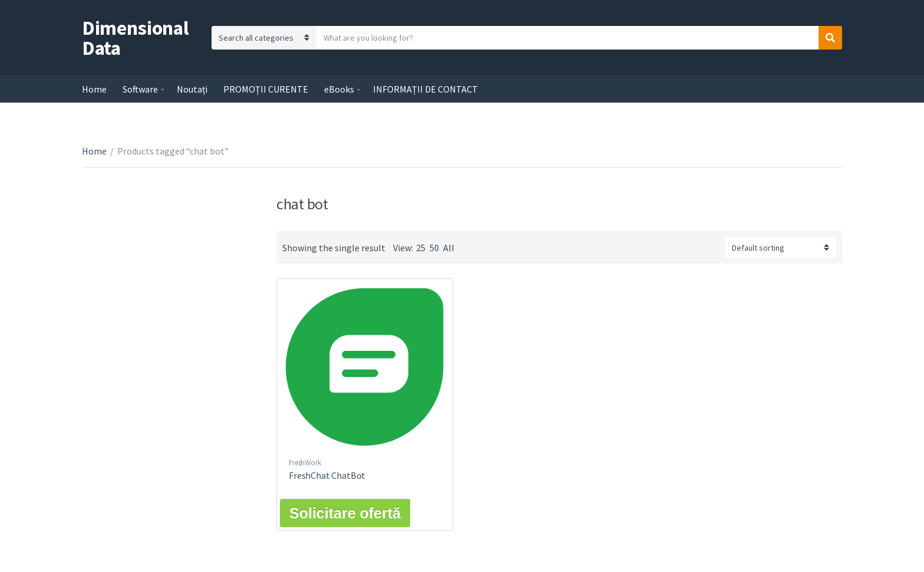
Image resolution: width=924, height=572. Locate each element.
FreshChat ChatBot (327, 475)
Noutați (192, 89)
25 (421, 248)
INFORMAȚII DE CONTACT (425, 89)
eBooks (339, 89)
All (449, 248)
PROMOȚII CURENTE (266, 89)
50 (434, 248)
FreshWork (305, 463)
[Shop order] (781, 247)
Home (94, 89)
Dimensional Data (135, 38)
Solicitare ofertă (345, 513)
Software (140, 89)
